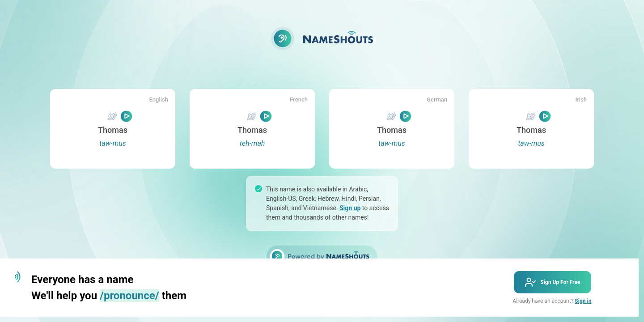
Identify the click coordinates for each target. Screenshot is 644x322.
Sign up (350, 208)
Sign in (583, 301)
